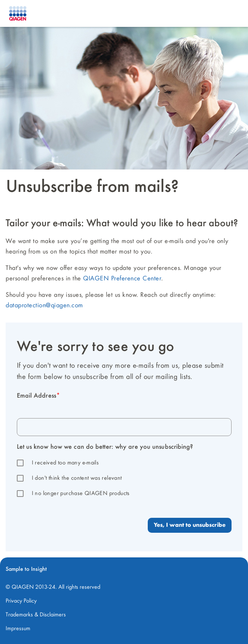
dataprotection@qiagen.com (44, 305)
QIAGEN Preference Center (122, 279)
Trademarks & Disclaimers (36, 615)
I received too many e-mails (65, 463)
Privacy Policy (21, 601)
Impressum (18, 629)
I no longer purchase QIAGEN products (81, 494)
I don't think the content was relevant (77, 478)
